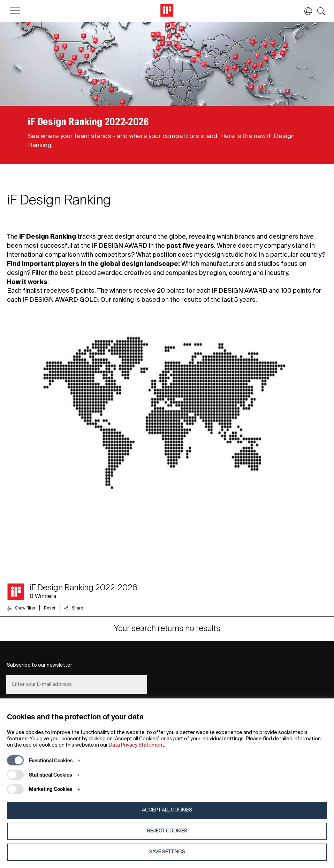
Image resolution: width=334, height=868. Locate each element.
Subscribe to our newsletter (40, 665)
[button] (305, 11)
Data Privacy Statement (136, 745)
